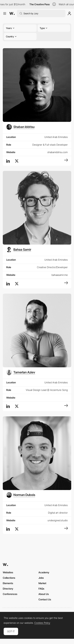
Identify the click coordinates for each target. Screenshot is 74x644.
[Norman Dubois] (21, 495)
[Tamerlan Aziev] (21, 372)
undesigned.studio (58, 520)
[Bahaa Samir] (19, 250)
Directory (8, 589)
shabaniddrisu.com (58, 152)
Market (42, 583)
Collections (9, 578)
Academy (44, 572)
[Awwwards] (12, 13)
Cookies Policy (42, 623)
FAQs (41, 589)
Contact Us (45, 599)
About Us (44, 594)
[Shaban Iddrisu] (20, 127)
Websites (8, 572)
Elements (8, 583)
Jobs (41, 578)
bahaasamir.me (60, 275)
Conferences (10, 594)
